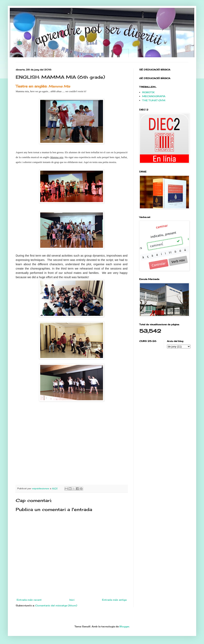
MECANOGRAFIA (154, 96)
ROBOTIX (148, 92)
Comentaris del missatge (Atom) (56, 605)
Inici (72, 600)
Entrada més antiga (114, 600)
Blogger (124, 626)
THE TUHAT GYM (154, 100)
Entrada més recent (29, 600)
